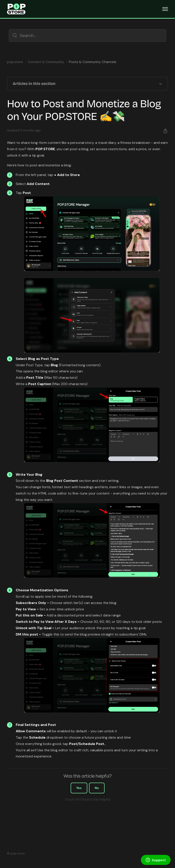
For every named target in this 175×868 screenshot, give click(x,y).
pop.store (15, 62)
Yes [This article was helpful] (79, 788)
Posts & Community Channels (93, 62)
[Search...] (87, 35)
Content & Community (46, 62)
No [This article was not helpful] (97, 788)
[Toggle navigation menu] (165, 9)
